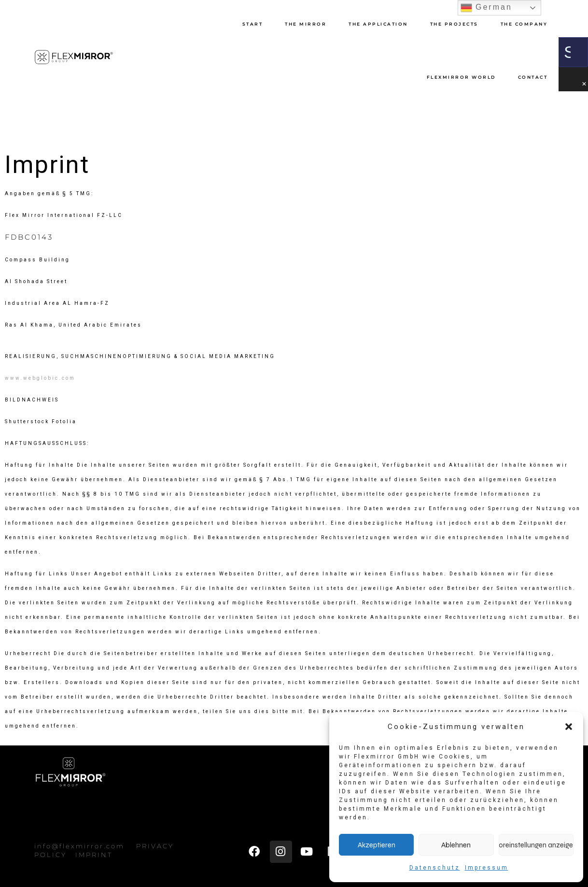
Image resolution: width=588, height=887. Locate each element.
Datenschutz (435, 868)
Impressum (487, 868)
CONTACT (533, 77)
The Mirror (306, 24)
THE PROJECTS (454, 24)
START (253, 24)
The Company (524, 24)
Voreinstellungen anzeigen (536, 845)
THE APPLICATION (378, 24)
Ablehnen (456, 845)
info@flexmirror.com (79, 846)
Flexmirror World (461, 77)
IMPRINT (94, 855)
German (486, 8)
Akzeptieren (377, 845)
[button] (569, 727)
